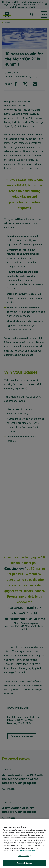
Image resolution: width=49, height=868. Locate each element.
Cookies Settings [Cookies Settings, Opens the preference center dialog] (24, 856)
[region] (24, 844)
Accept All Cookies (24, 863)
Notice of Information (27, 850)
